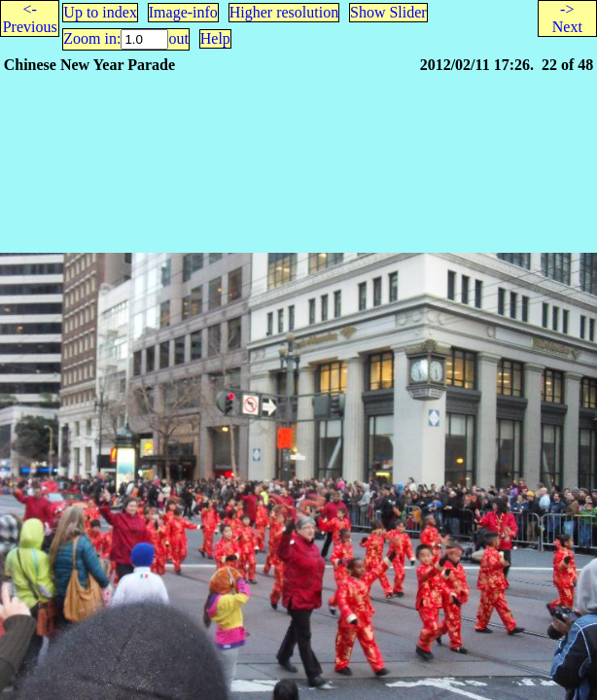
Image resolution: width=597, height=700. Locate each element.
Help (215, 38)
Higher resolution (284, 12)
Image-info (183, 12)
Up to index (100, 12)
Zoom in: (92, 38)
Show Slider (388, 12)
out (178, 38)
